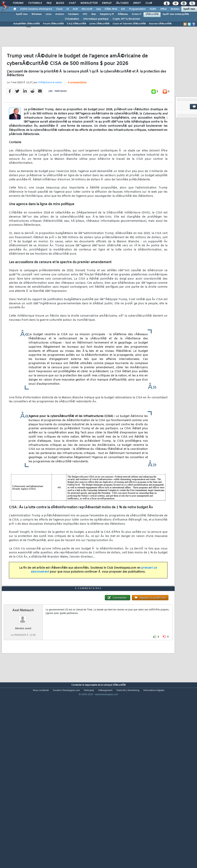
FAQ (49, 3)
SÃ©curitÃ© (152, 14)
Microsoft (87, 9)
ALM (75, 9)
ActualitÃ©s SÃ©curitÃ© (26, 24)
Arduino (60, 14)
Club (149, 3)
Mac (94, 14)
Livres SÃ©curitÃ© (99, 24)
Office (163, 9)
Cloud (59, 9)
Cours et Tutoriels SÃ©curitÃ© (129, 24)
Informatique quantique (96, 19)
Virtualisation (72, 19)
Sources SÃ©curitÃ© (160, 24)
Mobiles (175, 9)
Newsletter (89, 3)
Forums (18, 3)
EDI (123, 9)
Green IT (137, 14)
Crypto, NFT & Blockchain (126, 19)
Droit (137, 3)
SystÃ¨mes (189, 9)
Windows (37, 14)
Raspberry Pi (107, 14)
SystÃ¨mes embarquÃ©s (176, 14)
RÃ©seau (123, 14)
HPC (85, 14)
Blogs (60, 3)
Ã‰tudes (122, 3)
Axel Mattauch (23, 682)
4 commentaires (77, 107)
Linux (48, 14)
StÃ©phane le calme (50, 107)
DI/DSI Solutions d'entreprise (36, 9)
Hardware (73, 14)
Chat (72, 3)
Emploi (107, 3)
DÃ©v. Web (111, 9)
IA (68, 9)
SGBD (153, 9)
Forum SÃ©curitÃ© (53, 24)
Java (98, 9)
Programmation (137, 9)
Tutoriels (35, 3)
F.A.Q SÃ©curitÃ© (76, 24)
